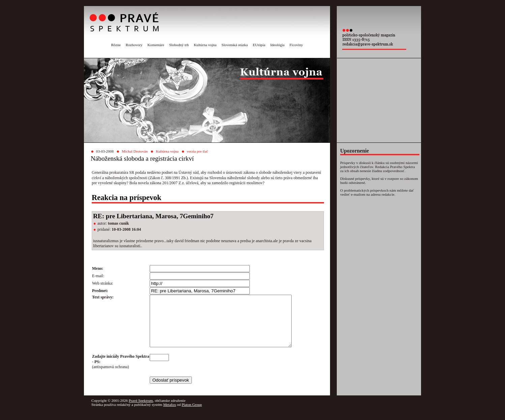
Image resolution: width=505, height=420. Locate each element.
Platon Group (192, 415)
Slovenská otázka (235, 45)
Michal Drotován (135, 151)
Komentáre (156, 45)
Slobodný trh (179, 45)
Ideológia (277, 45)
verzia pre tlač (197, 151)
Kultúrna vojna (205, 45)
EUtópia (259, 45)
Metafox (170, 415)
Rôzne (116, 45)
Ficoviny (296, 45)
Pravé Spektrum (141, 411)
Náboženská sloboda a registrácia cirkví (142, 158)
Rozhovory (134, 45)
